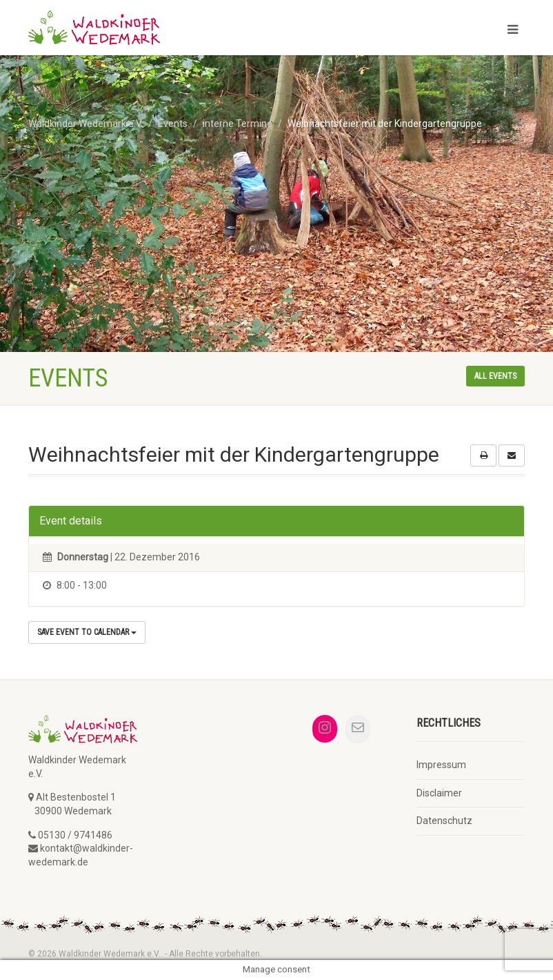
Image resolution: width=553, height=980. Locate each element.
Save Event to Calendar (87, 632)
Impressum (441, 765)
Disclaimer (439, 793)
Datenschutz (444, 821)
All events (495, 376)
